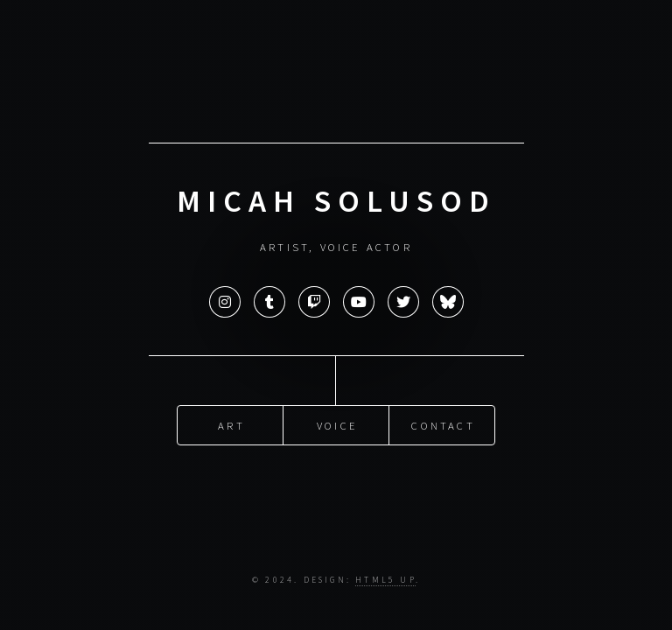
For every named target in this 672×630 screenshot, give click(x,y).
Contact (443, 424)
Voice (337, 424)
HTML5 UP (385, 580)
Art (231, 424)
